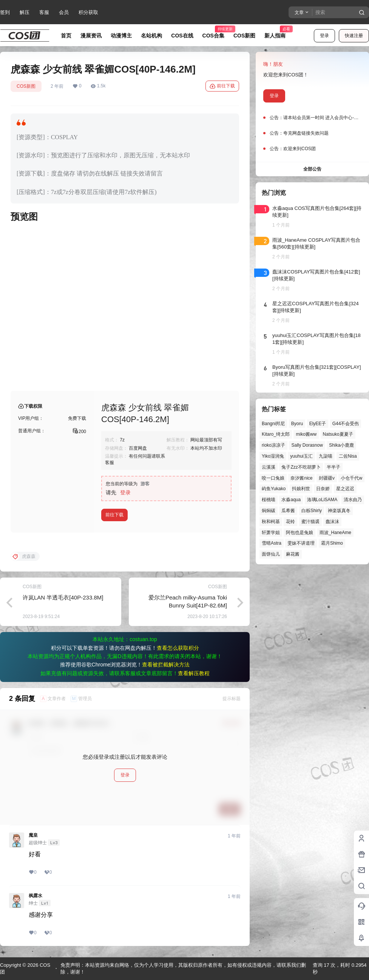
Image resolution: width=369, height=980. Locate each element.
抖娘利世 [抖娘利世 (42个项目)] (301, 489)
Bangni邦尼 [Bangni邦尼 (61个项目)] (273, 424)
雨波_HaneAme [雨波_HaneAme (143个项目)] (335, 533)
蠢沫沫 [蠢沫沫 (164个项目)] (332, 522)
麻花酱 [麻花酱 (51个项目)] (293, 554)
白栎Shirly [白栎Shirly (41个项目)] (312, 511)
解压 (25, 12)
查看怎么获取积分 (178, 648)
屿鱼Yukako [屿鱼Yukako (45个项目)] (274, 489)
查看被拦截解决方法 (166, 665)
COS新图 (26, 86)
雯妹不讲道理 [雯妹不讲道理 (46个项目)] (301, 543)
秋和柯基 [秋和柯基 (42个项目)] (271, 522)
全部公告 (312, 169)
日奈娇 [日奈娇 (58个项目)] (323, 489)
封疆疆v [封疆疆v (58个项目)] (327, 478)
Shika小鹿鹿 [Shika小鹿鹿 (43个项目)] (341, 445)
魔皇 (33, 835)
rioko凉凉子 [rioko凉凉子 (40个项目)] (273, 445)
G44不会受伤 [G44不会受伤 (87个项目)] (346, 424)
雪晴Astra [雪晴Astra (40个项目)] (272, 543)
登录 (324, 36)
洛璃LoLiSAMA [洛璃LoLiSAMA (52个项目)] (322, 500)
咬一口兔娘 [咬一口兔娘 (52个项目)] (273, 478)
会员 (64, 12)
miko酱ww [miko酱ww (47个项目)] (306, 434)
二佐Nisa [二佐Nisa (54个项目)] (348, 456)
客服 (44, 12)
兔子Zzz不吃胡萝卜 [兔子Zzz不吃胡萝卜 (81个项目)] (301, 467)
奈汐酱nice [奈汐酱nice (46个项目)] (301, 478)
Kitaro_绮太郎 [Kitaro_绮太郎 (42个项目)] (276, 434)
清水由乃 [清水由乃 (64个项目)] (353, 500)
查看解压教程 (194, 673)
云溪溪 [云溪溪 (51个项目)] (269, 467)
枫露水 (36, 896)
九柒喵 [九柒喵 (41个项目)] (326, 456)
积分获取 (88, 12)
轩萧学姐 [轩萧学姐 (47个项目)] (271, 533)
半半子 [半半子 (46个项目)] (333, 467)
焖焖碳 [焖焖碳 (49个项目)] (269, 511)
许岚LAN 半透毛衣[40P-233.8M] (63, 597)
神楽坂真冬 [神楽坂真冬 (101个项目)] (339, 511)
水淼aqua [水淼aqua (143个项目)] (291, 500)
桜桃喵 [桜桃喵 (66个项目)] (269, 500)
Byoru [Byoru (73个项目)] (297, 424)
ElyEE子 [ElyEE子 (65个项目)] (318, 424)
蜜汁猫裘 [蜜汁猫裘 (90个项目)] (310, 522)
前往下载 (222, 86)
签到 (5, 12)
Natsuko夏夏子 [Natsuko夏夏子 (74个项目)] (338, 434)
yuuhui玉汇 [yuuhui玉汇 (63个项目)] (301, 456)
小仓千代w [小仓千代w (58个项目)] (351, 478)
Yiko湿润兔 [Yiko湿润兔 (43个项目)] (273, 456)
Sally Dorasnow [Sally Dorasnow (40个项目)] (307, 445)
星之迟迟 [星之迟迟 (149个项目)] (345, 489)
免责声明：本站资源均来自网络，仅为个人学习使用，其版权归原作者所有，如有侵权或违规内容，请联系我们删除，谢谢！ (183, 968)
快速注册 (354, 36)
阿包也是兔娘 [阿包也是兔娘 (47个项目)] (300, 533)
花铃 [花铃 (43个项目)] (290, 522)
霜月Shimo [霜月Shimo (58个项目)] (332, 543)
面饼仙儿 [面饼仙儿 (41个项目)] (271, 554)
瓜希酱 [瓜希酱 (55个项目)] (288, 511)
